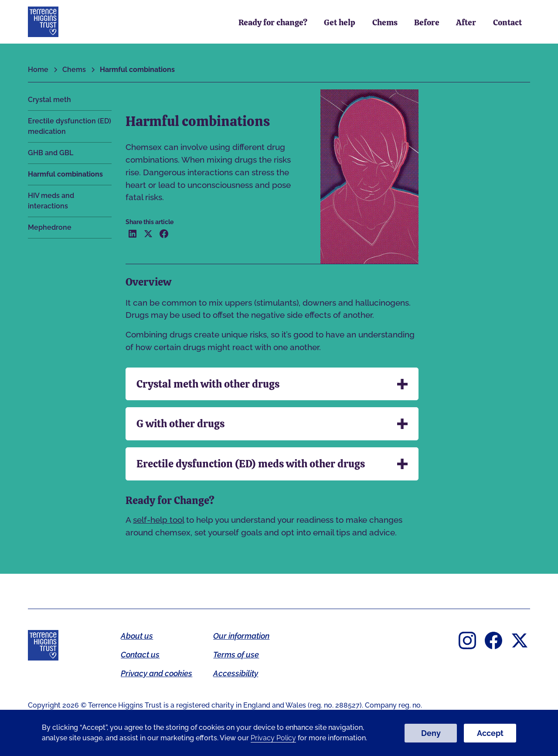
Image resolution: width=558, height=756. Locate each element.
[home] (43, 22)
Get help (340, 22)
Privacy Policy (273, 738)
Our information (241, 636)
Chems (385, 22)
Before (427, 22)
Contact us (140, 655)
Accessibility (236, 673)
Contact (507, 22)
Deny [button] (431, 733)
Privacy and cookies (157, 673)
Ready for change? (273, 22)
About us (137, 636)
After (466, 22)
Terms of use (236, 655)
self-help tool (158, 520)
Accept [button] (490, 733)
